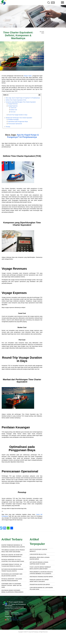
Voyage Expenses (13, 106)
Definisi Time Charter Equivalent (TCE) (16, 100)
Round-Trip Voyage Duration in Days (18, 115)
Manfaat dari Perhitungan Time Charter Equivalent (19, 118)
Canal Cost (13, 108)
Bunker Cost (14, 110)
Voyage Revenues (13, 104)
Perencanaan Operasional (15, 124)
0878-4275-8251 (13, 618)
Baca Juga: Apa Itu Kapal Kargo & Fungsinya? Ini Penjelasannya (23, 98)
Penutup (8, 127)
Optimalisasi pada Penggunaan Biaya (18, 122)
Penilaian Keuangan (13, 120)
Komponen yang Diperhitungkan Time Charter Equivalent (21, 102)
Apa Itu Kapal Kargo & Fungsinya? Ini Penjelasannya (23, 136)
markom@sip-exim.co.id (15, 620)
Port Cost (13, 112)
